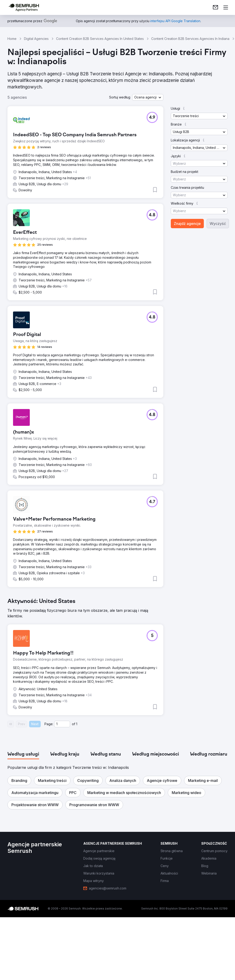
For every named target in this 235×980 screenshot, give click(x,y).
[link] (215, 7)
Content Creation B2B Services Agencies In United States (100, 39)
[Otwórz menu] (226, 7)
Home (12, 39)
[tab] (23, 754)
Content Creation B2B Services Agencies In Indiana (190, 39)
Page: (49, 724)
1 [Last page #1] (77, 724)
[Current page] (62, 724)
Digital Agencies (36, 39)
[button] (148, 97)
